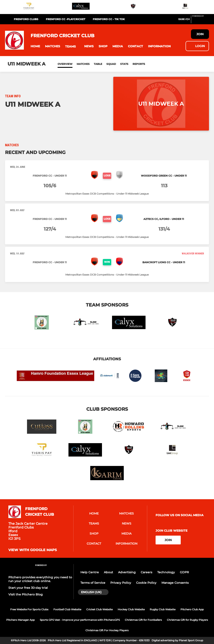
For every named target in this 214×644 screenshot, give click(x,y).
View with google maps (33, 550)
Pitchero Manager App (21, 620)
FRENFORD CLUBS (26, 19)
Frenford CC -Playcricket (66, 19)
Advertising (127, 572)
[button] (35, 46)
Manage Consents (175, 583)
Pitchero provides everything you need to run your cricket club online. (40, 579)
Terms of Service (93, 583)
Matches (83, 64)
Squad (111, 64)
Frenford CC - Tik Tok (109, 19)
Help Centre (90, 572)
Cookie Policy (146, 583)
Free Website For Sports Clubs (29, 609)
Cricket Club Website (99, 609)
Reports (139, 64)
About (108, 572)
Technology (166, 572)
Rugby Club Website (163, 609)
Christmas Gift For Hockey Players (107, 630)
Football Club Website (67, 609)
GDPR (184, 572)
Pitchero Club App (192, 609)
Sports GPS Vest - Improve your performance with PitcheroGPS (80, 620)
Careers (146, 572)
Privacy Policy (121, 583)
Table (98, 64)
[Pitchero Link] (201, 21)
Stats (124, 64)
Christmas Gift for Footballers (143, 620)
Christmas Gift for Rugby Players (187, 620)
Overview (65, 64)
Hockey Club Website (131, 609)
